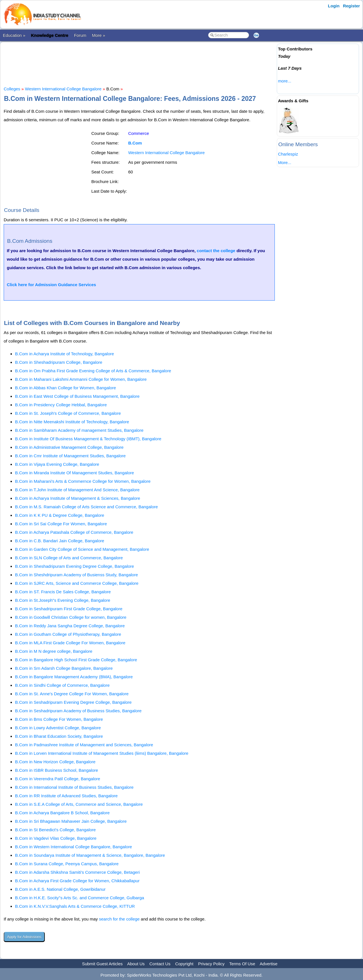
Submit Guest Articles (102, 964)
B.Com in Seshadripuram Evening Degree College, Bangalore (73, 702)
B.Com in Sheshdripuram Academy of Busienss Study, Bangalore (76, 575)
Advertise (269, 964)
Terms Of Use (242, 964)
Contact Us (160, 964)
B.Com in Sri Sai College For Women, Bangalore (61, 524)
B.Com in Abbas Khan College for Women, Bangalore (66, 388)
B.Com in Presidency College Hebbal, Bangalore (61, 405)
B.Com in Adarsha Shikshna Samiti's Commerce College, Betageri (77, 872)
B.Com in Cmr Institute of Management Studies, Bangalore (70, 456)
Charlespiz (288, 154)
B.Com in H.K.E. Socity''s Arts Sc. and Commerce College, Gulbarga (80, 898)
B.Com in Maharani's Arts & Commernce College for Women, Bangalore (83, 481)
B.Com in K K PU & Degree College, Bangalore (60, 515)
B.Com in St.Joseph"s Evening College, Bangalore (63, 600)
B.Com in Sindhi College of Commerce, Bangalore (62, 685)
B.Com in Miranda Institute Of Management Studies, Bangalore (74, 473)
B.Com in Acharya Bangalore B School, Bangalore (62, 813)
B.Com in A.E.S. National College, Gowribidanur (60, 889)
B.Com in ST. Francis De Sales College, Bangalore (63, 592)
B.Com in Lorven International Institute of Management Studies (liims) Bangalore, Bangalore (102, 753)
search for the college (119, 919)
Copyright (184, 964)
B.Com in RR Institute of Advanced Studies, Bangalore (66, 796)
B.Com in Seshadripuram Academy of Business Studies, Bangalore (78, 711)
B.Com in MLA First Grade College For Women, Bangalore (70, 643)
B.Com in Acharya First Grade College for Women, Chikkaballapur (77, 881)
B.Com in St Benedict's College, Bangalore (55, 830)
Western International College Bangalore (63, 89)
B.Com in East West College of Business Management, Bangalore (77, 396)
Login (334, 6)
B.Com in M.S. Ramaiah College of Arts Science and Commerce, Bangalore (86, 507)
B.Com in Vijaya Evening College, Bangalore (57, 464)
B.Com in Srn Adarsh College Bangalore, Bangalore (64, 668)
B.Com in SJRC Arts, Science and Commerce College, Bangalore (77, 583)
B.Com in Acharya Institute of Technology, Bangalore (65, 354)
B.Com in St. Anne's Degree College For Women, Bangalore (72, 694)
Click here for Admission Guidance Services (51, 285)
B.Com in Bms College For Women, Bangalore (59, 719)
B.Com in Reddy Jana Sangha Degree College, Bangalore (70, 626)
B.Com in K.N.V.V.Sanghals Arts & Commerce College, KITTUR (75, 906)
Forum (80, 35)
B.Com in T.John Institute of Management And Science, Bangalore (77, 490)
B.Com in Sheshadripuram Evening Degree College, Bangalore (74, 566)
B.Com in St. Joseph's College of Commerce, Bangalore (68, 413)
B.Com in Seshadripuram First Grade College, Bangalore (69, 609)
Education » (14, 35)
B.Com (135, 143)
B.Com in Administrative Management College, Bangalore (69, 447)
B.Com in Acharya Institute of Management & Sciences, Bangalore (78, 498)
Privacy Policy (211, 964)
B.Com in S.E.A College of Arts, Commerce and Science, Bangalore (79, 804)
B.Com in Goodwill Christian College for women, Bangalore (71, 617)
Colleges (12, 89)
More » (99, 35)
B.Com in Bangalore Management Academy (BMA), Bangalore (74, 677)
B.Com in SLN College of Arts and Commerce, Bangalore (69, 558)
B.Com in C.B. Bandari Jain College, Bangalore (60, 541)
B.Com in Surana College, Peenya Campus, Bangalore (67, 864)
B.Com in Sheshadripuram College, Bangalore (59, 362)
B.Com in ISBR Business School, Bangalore (57, 770)
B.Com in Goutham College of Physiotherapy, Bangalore (68, 634)
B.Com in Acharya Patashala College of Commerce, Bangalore (74, 532)
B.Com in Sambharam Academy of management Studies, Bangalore (79, 430)
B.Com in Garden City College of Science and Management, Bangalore (82, 549)
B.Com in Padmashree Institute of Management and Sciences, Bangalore (84, 745)
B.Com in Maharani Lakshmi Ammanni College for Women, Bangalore (81, 379)
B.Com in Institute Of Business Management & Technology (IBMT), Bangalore (88, 439)
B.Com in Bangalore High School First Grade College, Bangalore (76, 660)
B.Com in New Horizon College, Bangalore (55, 762)
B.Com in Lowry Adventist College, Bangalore (58, 728)
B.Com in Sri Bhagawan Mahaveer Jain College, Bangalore (71, 821)
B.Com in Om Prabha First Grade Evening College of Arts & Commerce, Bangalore (93, 371)
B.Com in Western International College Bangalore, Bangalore (73, 847)
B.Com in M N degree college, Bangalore (54, 651)
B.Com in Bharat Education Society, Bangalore (59, 736)
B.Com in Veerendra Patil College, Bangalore (58, 779)
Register (351, 6)
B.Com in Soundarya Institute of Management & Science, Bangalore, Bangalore (90, 855)
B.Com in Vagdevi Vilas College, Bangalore (56, 838)
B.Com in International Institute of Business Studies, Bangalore (74, 787)
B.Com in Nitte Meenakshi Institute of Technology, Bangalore (72, 422)
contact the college (216, 251)
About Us (136, 964)
